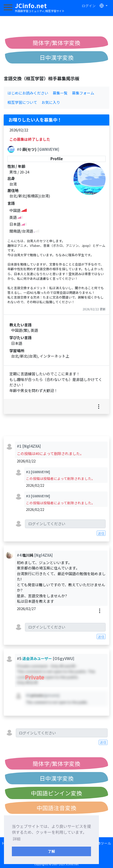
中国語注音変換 (56, 808)
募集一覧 (60, 93)
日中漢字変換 (57, 57)
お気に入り (51, 102)
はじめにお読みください (28, 93)
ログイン (89, 6)
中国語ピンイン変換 (56, 793)
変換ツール (102, 843)
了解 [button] (51, 851)
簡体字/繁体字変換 (56, 43)
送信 (101, 533)
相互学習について (22, 102)
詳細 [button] (17, 839)
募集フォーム (83, 93)
